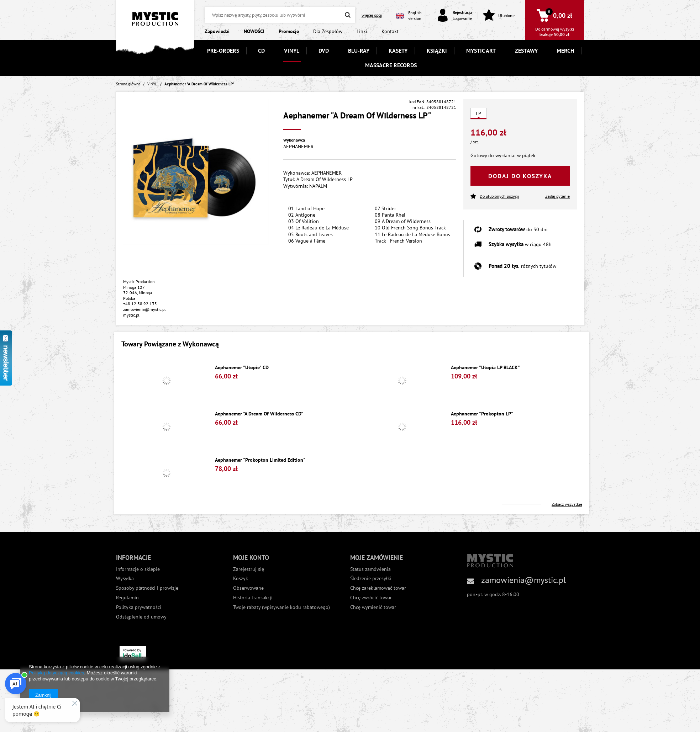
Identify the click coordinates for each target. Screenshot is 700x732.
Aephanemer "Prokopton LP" (482, 414)
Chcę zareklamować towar (378, 588)
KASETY (398, 51)
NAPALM (318, 186)
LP (478, 113)
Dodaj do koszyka (520, 176)
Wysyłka (125, 579)
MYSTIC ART (481, 51)
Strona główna (128, 84)
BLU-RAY (359, 51)
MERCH (565, 51)
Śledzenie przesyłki (371, 579)
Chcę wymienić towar (373, 607)
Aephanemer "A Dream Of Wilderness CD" (259, 414)
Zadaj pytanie (557, 196)
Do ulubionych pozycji (495, 197)
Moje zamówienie (377, 558)
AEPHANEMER (298, 147)
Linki (362, 31)
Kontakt (390, 31)
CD (261, 51)
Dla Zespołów (328, 31)
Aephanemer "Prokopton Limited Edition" (260, 460)
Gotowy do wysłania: (493, 155)
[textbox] (280, 15)
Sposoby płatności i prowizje (147, 588)
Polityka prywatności (139, 607)
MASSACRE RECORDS (391, 65)
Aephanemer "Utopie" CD (242, 368)
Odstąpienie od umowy (141, 617)
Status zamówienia (370, 569)
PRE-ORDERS (223, 51)
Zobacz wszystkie (567, 504)
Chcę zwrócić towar (371, 598)
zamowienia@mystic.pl (523, 580)
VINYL (292, 51)
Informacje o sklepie (138, 569)
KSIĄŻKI (437, 51)
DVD (324, 51)
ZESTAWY (526, 51)
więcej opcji (372, 15)
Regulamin (127, 598)
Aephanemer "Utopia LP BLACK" (485, 368)
